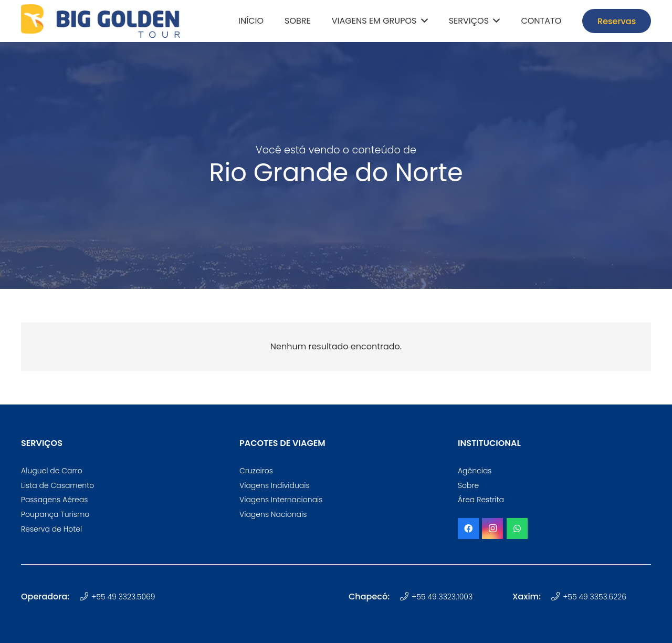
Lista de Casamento (57, 485)
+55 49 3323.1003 (442, 597)
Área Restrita (481, 500)
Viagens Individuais (275, 485)
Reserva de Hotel (51, 529)
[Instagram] (492, 528)
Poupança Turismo (55, 514)
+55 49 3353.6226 (595, 597)
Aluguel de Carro (52, 471)
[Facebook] (468, 528)
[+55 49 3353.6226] (557, 597)
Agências (475, 471)
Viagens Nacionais (273, 514)
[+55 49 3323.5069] (85, 597)
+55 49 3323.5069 (123, 597)
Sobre (468, 485)
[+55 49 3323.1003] (406, 597)
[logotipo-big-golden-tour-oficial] (101, 21)
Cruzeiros (256, 471)
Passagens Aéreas (54, 500)
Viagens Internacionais (281, 500)
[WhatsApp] (517, 528)
